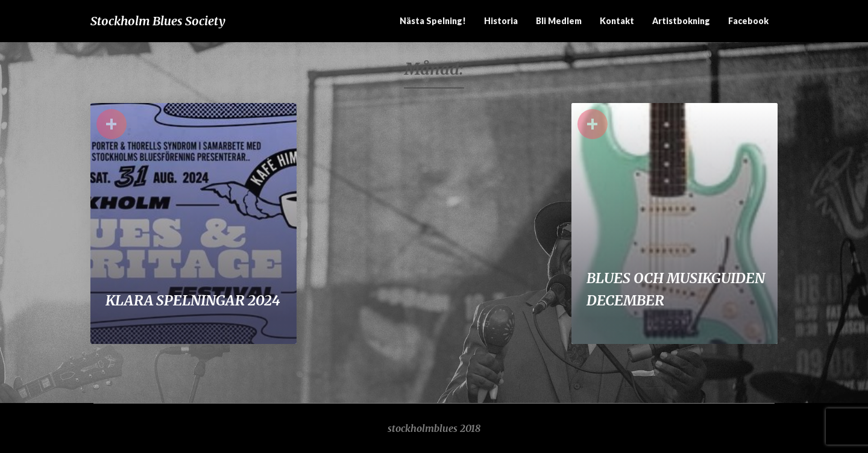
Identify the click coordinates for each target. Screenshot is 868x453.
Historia (501, 21)
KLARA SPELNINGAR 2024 (193, 300)
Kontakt (617, 21)
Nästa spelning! (433, 21)
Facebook (748, 21)
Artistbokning (681, 21)
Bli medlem (559, 21)
